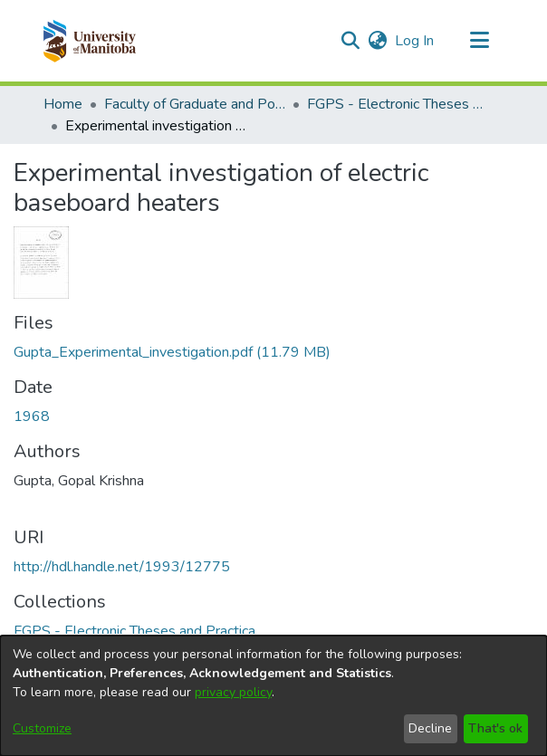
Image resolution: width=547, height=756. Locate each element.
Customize (42, 728)
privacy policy (233, 692)
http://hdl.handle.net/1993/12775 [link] (122, 567)
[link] (172, 352)
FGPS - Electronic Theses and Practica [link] (398, 104)
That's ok (495, 728)
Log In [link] (415, 41)
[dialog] (273, 696)
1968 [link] (32, 416)
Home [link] (63, 104)
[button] (89, 41)
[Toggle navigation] (479, 41)
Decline (430, 728)
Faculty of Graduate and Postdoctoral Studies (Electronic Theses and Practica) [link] (195, 104)
